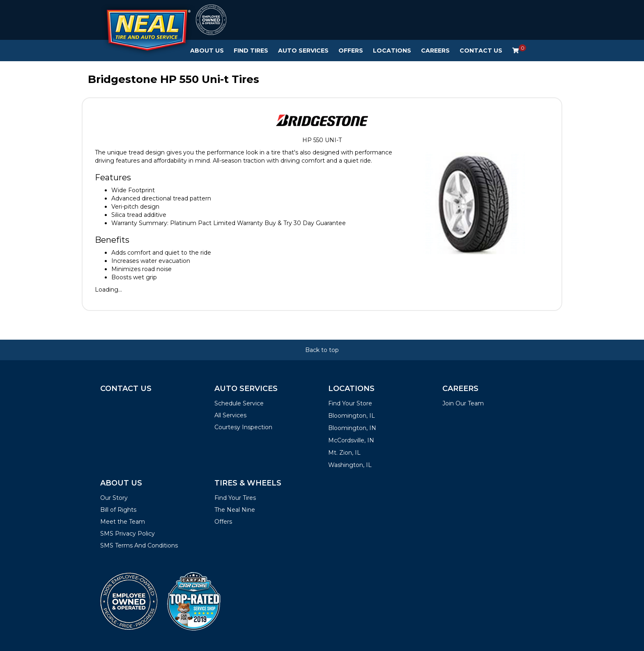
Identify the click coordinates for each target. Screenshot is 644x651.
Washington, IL (350, 465)
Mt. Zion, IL (344, 453)
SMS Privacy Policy (128, 534)
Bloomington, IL (352, 416)
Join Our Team (463, 403)
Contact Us (481, 51)
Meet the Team (123, 522)
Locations (392, 51)
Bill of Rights (118, 510)
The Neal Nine (235, 510)
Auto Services (303, 51)
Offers (351, 51)
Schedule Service (239, 403)
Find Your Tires (235, 498)
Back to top (322, 350)
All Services (230, 415)
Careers (435, 51)
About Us (207, 51)
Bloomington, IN (352, 428)
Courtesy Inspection (243, 427)
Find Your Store (350, 403)
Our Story (114, 498)
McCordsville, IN (351, 440)
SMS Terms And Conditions (139, 545)
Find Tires (251, 51)
